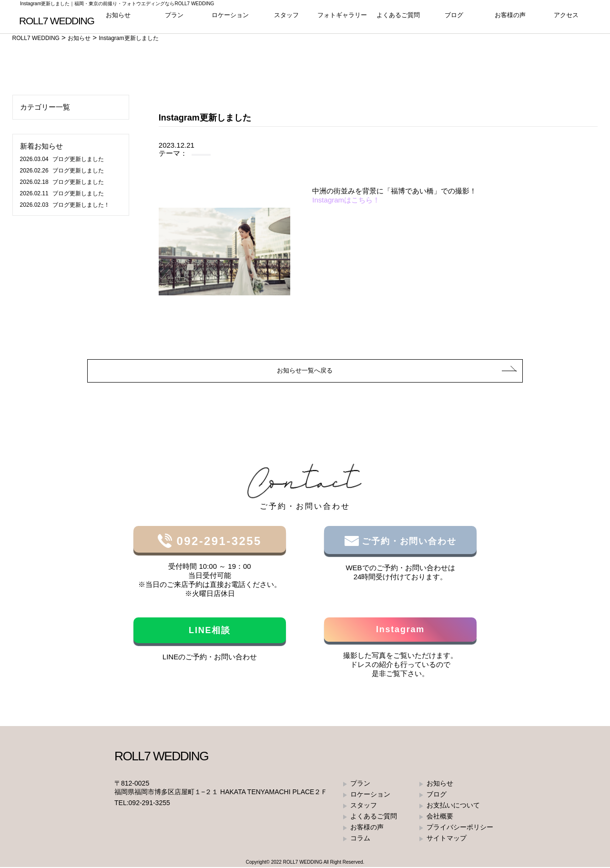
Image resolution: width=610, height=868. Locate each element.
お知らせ (118, 19)
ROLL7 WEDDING (303, 863)
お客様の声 (510, 19)
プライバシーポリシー (460, 828)
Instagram (400, 630)
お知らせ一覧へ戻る (305, 371)
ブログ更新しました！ (65, 205)
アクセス (566, 19)
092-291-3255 (217, 542)
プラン (174, 19)
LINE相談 (210, 631)
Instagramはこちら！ (346, 200)
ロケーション (230, 19)
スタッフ (286, 19)
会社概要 (440, 817)
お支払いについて (453, 806)
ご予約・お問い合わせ (408, 542)
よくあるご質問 (398, 19)
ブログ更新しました (62, 159)
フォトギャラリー (342, 19)
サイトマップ (447, 839)
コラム (360, 839)
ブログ (454, 19)
